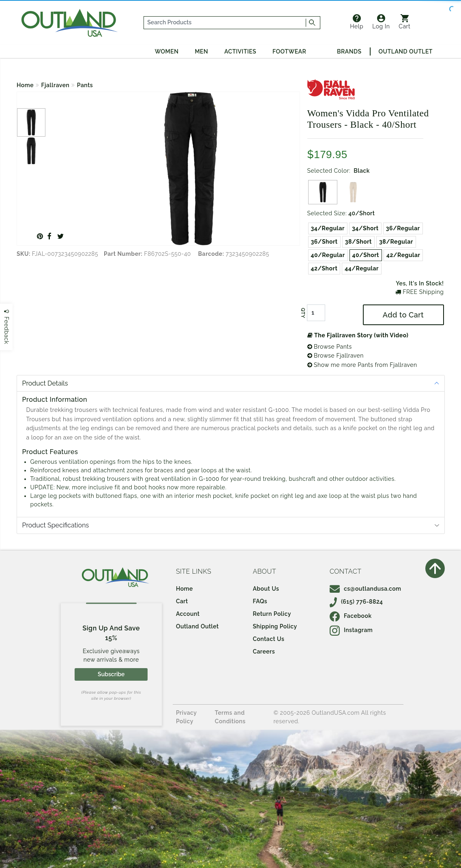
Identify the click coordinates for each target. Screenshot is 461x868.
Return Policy (272, 614)
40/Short (366, 255)
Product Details (45, 383)
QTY (302, 313)
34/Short (365, 228)
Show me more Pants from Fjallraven (362, 365)
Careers (264, 652)
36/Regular (403, 228)
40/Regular (328, 255)
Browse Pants (330, 347)
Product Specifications (56, 525)
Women (167, 51)
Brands (349, 51)
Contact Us (268, 639)
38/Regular (396, 242)
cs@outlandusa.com (366, 589)
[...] (225, 23)
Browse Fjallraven (336, 356)
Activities (240, 51)
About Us (266, 589)
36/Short (324, 242)
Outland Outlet (406, 51)
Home (25, 85)
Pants (85, 85)
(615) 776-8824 (356, 602)
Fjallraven (56, 85)
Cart (404, 22)
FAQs (260, 601)
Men (201, 51)
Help (357, 22)
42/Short (324, 268)
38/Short (358, 242)
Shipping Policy (275, 626)
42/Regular (403, 255)
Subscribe (111, 674)
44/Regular (362, 268)
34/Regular (328, 228)
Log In (381, 22)
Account (188, 614)
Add (403, 315)
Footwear (289, 51)
